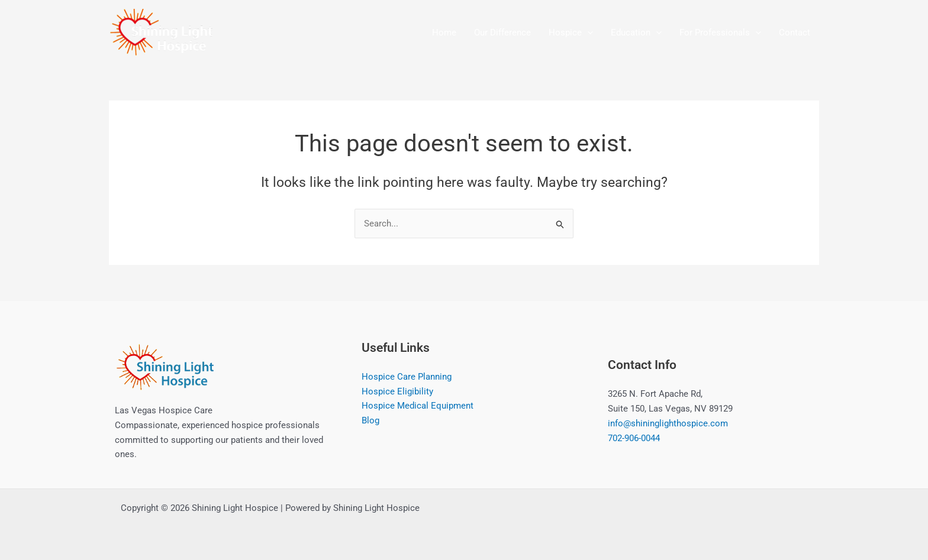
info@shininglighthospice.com (668, 423)
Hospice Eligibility (397, 391)
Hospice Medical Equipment (418, 406)
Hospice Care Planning (407, 377)
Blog (370, 420)
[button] (587, 33)
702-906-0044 (634, 438)
